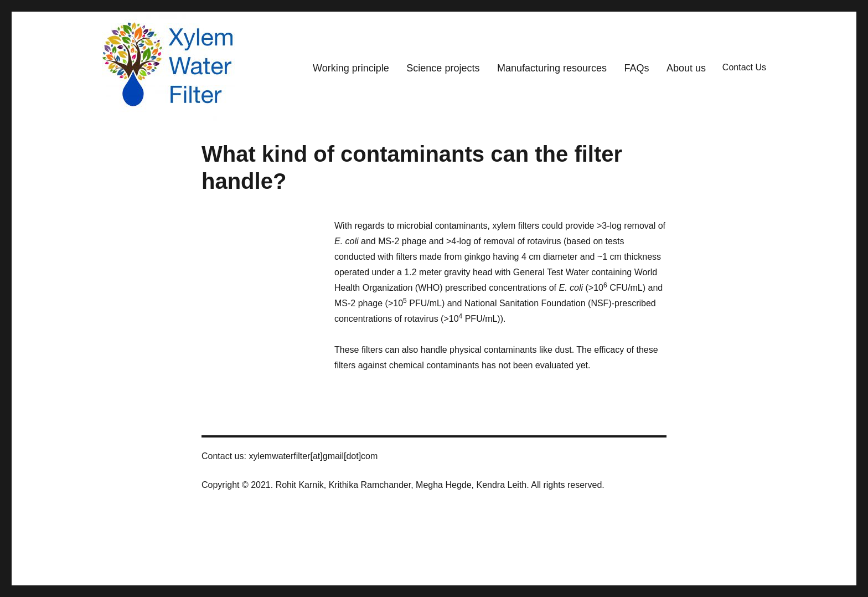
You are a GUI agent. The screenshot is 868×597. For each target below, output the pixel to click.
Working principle (351, 68)
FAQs (637, 68)
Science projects (443, 68)
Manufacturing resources (552, 68)
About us (686, 68)
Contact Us (744, 67)
